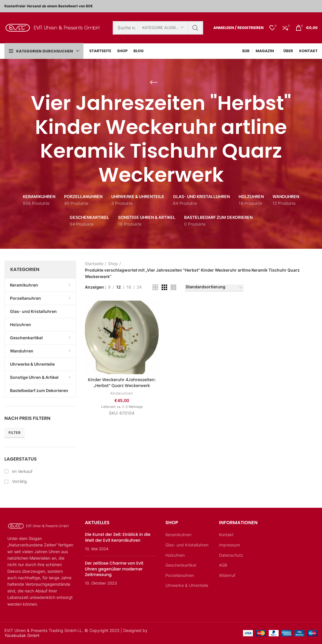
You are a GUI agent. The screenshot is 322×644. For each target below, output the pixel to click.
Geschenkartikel (181, 565)
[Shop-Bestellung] (214, 288)
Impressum (229, 545)
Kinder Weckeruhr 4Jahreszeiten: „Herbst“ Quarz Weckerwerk (122, 383)
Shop (113, 264)
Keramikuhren (178, 535)
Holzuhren (175, 555)
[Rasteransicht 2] (155, 287)
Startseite (94, 264)
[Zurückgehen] (154, 82)
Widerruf (227, 575)
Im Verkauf (22, 471)
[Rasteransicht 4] (173, 287)
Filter (14, 433)
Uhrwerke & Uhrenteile (187, 585)
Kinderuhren (122, 393)
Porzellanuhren (180, 575)
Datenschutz (231, 555)
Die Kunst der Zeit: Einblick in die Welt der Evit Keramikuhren (118, 537)
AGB (223, 565)
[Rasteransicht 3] (164, 287)
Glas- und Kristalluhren (187, 545)
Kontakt (226, 535)
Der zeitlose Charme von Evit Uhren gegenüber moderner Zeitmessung (114, 569)
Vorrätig (19, 481)
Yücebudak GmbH (22, 635)
